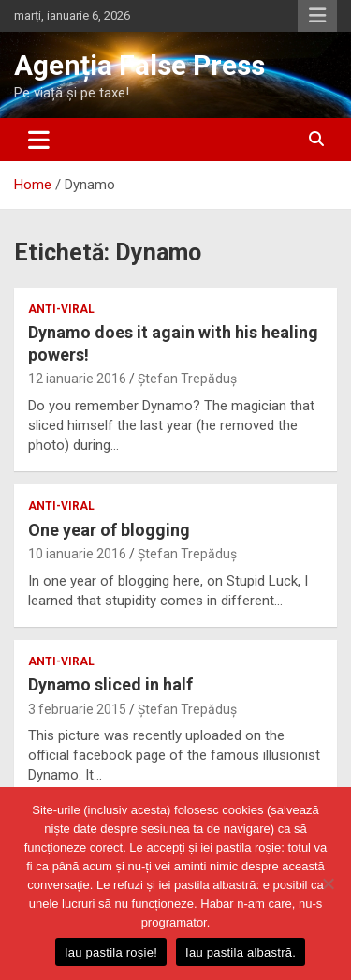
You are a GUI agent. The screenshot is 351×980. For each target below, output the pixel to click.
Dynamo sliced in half (110, 684)
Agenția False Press (139, 65)
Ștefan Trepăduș (187, 379)
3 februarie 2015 (77, 709)
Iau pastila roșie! (111, 952)
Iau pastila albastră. (241, 952)
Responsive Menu (317, 16)
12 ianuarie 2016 (77, 379)
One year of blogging (109, 530)
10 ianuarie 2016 (77, 554)
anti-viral (61, 309)
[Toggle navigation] (39, 140)
